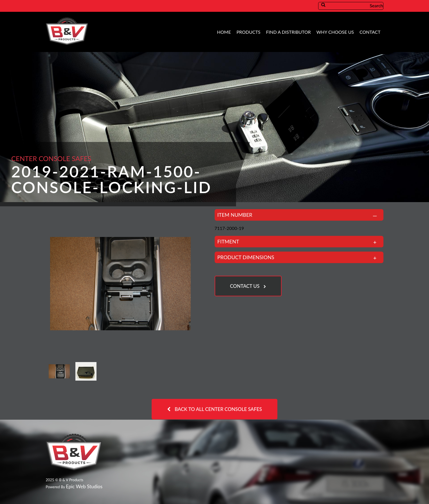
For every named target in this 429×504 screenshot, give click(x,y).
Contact (370, 32)
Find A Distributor (288, 32)
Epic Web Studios (84, 486)
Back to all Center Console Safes (218, 409)
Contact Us (245, 286)
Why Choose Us (335, 32)
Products (249, 32)
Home (224, 32)
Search (356, 5)
